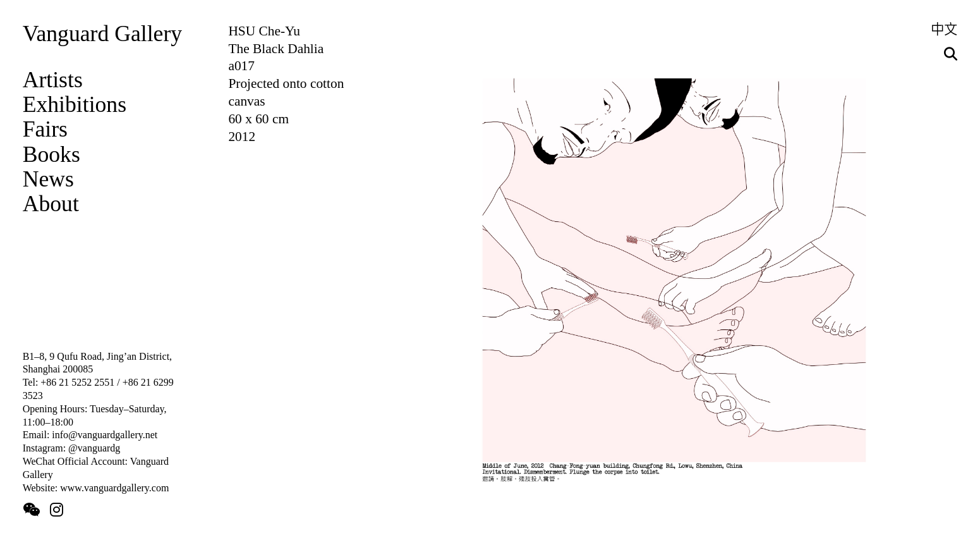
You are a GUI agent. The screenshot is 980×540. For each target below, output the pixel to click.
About (51, 204)
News (48, 179)
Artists (53, 80)
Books (51, 154)
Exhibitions (75, 104)
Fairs (45, 129)
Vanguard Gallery (102, 34)
